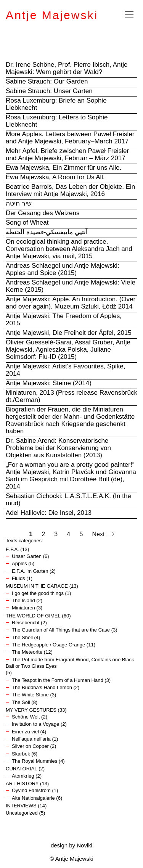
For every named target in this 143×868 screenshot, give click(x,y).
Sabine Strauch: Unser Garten (49, 91)
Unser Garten (27, 556)
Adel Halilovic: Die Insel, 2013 (49, 513)
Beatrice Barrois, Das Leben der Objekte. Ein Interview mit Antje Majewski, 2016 (70, 190)
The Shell (22, 637)
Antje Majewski (52, 15)
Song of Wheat (27, 223)
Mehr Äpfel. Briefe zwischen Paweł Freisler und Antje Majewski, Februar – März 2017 (67, 154)
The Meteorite (27, 652)
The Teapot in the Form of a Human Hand (58, 680)
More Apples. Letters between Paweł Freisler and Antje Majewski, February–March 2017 (70, 138)
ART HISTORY (22, 784)
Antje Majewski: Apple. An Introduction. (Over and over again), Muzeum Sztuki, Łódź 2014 (71, 303)
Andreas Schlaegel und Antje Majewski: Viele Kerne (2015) (71, 286)
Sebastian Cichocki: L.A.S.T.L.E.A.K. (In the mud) (68, 500)
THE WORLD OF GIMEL (33, 616)
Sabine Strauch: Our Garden (47, 81)
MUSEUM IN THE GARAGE (37, 586)
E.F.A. (12, 549)
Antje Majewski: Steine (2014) (49, 383)
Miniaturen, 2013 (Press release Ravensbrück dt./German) (71, 396)
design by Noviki (71, 845)
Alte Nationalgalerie (33, 798)
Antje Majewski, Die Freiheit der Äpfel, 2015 (69, 333)
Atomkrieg (23, 776)
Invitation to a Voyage (35, 724)
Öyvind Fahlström (31, 790)
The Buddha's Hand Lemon (42, 687)
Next (103, 534)
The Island (23, 600)
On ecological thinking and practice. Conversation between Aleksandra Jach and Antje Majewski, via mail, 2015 (69, 249)
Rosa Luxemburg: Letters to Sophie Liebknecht (57, 121)
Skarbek (21, 754)
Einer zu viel (25, 732)
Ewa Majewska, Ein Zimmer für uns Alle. (63, 168)
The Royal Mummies (35, 761)
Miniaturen (23, 608)
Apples (19, 563)
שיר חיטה (19, 203)
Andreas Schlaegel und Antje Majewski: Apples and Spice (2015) (63, 269)
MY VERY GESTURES (31, 710)
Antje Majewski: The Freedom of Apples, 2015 (64, 320)
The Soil (21, 702)
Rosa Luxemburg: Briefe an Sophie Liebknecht (56, 104)
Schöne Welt (26, 717)
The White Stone (30, 695)
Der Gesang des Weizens (43, 213)
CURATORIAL (22, 769)
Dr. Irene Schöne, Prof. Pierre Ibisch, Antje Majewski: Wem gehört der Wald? (67, 68)
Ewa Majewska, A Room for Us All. (55, 177)
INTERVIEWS (21, 806)
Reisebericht (26, 623)
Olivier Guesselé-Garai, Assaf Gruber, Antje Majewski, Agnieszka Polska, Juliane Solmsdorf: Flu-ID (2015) (68, 350)
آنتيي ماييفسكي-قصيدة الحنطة (47, 232)
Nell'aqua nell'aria (31, 739)
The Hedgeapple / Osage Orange (48, 645)
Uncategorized (22, 813)
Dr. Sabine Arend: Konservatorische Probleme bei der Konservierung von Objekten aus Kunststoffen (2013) (58, 448)
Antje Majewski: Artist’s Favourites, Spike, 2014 (65, 370)
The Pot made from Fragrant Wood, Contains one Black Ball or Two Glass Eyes (70, 663)
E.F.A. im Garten (30, 571)
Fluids (18, 578)
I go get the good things (38, 593)
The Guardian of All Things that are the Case (61, 630)
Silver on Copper (30, 746)
